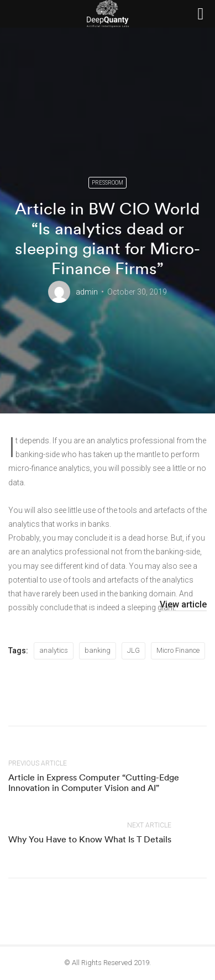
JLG (133, 650)
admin (87, 292)
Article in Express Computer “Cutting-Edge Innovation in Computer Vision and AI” (94, 782)
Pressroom (107, 183)
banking (98, 650)
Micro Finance (178, 650)
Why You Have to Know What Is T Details (90, 839)
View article (183, 604)
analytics (54, 650)
